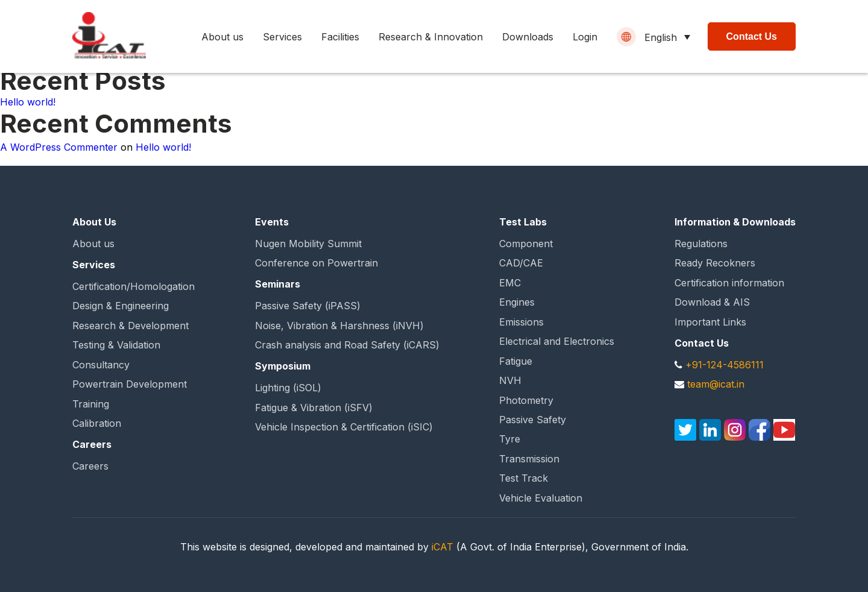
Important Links (710, 322)
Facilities (340, 37)
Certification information (729, 283)
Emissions (521, 322)
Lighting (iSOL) (288, 388)
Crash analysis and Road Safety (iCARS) (347, 345)
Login (585, 37)
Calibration (97, 423)
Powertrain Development (130, 384)
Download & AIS (712, 302)
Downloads (528, 37)
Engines (517, 302)
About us (222, 37)
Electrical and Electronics (557, 341)
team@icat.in (716, 384)
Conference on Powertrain (316, 263)
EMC (510, 283)
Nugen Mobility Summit (308, 244)
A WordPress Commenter (59, 147)
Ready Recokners (715, 263)
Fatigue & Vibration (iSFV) (314, 408)
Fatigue (516, 361)
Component (526, 244)
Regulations (701, 244)
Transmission (529, 459)
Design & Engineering (121, 306)
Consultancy (101, 365)
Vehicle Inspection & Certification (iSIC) (344, 427)
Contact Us (752, 36)
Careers (90, 466)
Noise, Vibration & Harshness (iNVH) (339, 326)
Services (282, 37)
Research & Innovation (431, 37)
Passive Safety (533, 420)
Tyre (510, 439)
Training (91, 404)
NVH (510, 380)
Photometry (526, 400)
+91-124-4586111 (725, 365)
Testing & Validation (116, 345)
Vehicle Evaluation (541, 498)
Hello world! (28, 102)
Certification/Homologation (134, 286)
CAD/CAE (521, 263)
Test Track (524, 478)
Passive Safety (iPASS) (308, 306)
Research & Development (131, 326)
